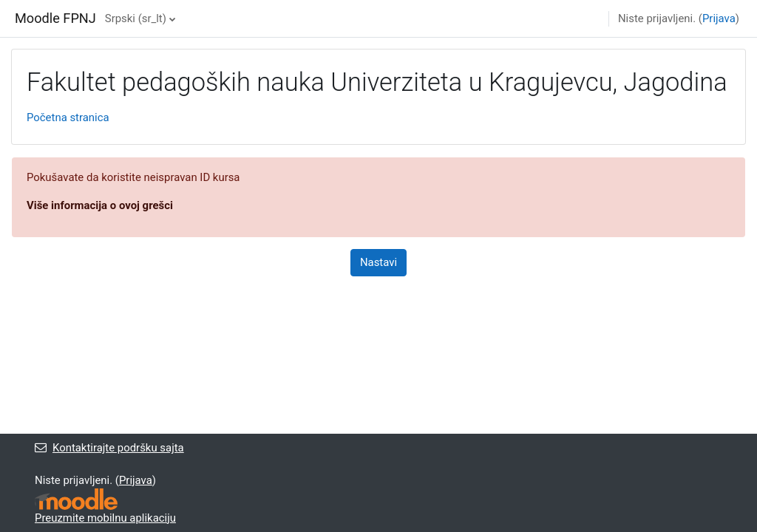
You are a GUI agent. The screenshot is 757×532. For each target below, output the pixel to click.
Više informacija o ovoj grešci (100, 205)
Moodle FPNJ (55, 18)
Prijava (719, 18)
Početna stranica (68, 117)
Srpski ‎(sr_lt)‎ (136, 18)
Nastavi (378, 262)
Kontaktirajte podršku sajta (109, 448)
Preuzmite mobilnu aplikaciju (105, 518)
